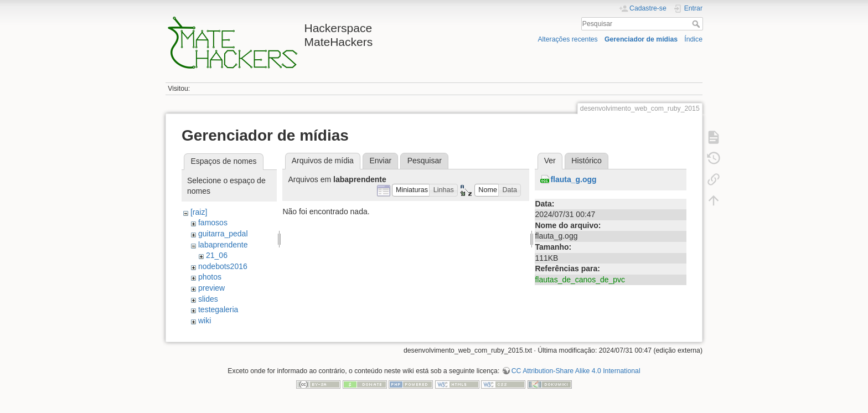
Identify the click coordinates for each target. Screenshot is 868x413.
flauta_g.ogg (573, 179)
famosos (213, 223)
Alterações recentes (567, 39)
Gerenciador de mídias (641, 39)
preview (211, 288)
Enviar (380, 161)
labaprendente (223, 245)
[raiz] (199, 212)
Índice (693, 39)
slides (208, 299)
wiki (205, 321)
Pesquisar (697, 24)
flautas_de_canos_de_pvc (580, 280)
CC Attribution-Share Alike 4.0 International (576, 371)
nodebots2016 (223, 266)
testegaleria (218, 309)
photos (210, 277)
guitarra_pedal (223, 234)
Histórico (586, 161)
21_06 (217, 255)
